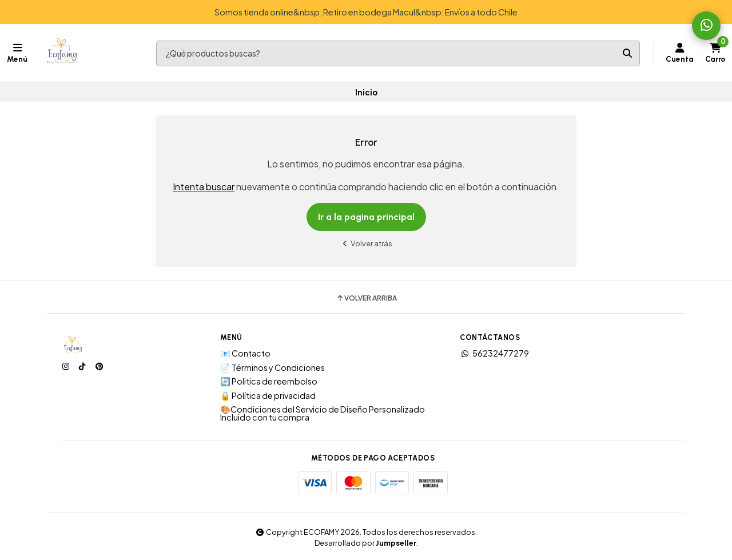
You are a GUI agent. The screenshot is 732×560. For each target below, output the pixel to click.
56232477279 (494, 353)
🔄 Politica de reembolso (269, 381)
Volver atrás (366, 243)
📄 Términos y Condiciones (272, 367)
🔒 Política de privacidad (268, 395)
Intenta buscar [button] (204, 187)
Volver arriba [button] (366, 298)
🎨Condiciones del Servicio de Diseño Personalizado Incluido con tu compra (323, 413)
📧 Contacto (245, 353)
